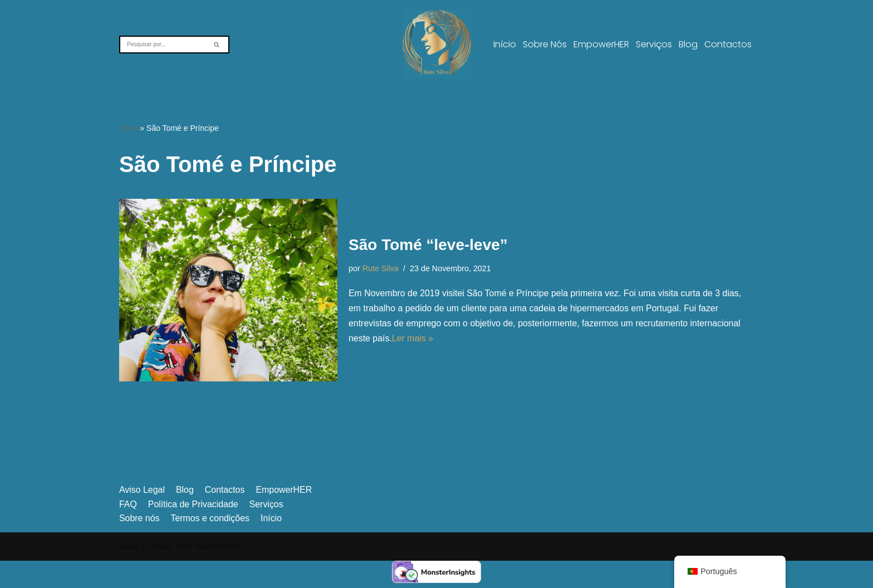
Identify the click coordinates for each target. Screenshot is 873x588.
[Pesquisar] (162, 45)
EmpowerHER (601, 44)
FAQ (128, 531)
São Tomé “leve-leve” (428, 245)
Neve (129, 574)
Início (505, 44)
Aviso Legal (142, 517)
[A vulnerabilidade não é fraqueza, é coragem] (437, 44)
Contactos (728, 44)
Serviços (654, 44)
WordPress (217, 574)
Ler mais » (413, 339)
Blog (688, 44)
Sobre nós (545, 44)
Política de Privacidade (193, 531)
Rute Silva (381, 268)
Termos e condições (210, 545)
